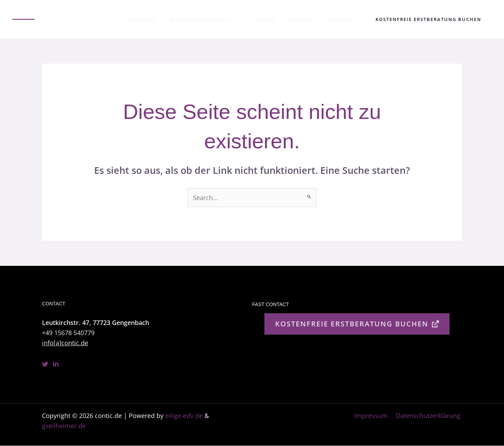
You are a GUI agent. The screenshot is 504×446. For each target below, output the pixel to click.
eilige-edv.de (184, 416)
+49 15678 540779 (68, 333)
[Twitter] (45, 364)
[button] (428, 19)
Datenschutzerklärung (430, 416)
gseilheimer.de (64, 426)
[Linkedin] (56, 364)
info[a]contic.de (65, 343)
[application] (240, 19)
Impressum (374, 416)
